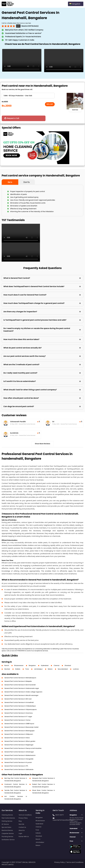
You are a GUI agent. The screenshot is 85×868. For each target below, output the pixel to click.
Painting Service (7, 821)
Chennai (57, 665)
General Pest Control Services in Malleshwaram (20, 755)
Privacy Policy (23, 818)
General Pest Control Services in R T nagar (18, 717)
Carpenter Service (8, 833)
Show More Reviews (42, 444)
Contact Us (22, 827)
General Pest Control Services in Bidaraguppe (19, 731)
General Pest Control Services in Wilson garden (20, 741)
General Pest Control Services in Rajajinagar (19, 745)
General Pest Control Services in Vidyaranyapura (20, 709)
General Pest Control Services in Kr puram (18, 762)
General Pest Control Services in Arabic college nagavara (23, 692)
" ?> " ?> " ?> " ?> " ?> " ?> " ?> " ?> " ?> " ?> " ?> (28, 96)
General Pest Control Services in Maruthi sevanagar (21, 695)
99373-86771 (59, 815)
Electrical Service (7, 830)
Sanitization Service (8, 840)
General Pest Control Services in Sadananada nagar (22, 688)
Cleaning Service (7, 815)
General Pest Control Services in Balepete (18, 681)
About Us (22, 830)
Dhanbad (68, 665)
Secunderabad (63, 669)
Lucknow (76, 669)
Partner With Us (24, 837)
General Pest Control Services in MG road (18, 699)
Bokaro (50, 669)
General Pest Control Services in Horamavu (19, 713)
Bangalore (32, 665)
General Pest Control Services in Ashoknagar (19, 752)
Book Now (75, 110)
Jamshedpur (38, 669)
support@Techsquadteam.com (63, 820)
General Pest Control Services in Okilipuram (19, 734)
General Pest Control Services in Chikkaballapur (20, 706)
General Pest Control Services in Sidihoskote (19, 769)
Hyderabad (45, 665)
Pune (27, 669)
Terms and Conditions (75, 862)
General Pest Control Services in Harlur (17, 738)
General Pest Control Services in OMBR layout (19, 724)
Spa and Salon (6, 827)
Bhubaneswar (19, 665)
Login (20, 833)
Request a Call (14, 118)
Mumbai (7, 669)
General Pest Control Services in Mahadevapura (20, 678)
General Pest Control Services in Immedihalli (19, 702)
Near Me (21, 824)
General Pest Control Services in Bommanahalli (20, 685)
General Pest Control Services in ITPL (16, 766)
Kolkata (18, 669)
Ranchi (7, 665)
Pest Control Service (8, 818)
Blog (20, 821)
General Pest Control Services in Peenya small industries (23, 748)
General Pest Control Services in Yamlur (17, 720)
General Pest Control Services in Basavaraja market (21, 727)
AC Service (5, 824)
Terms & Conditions (25, 815)
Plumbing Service (7, 837)
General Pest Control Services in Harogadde (19, 759)
